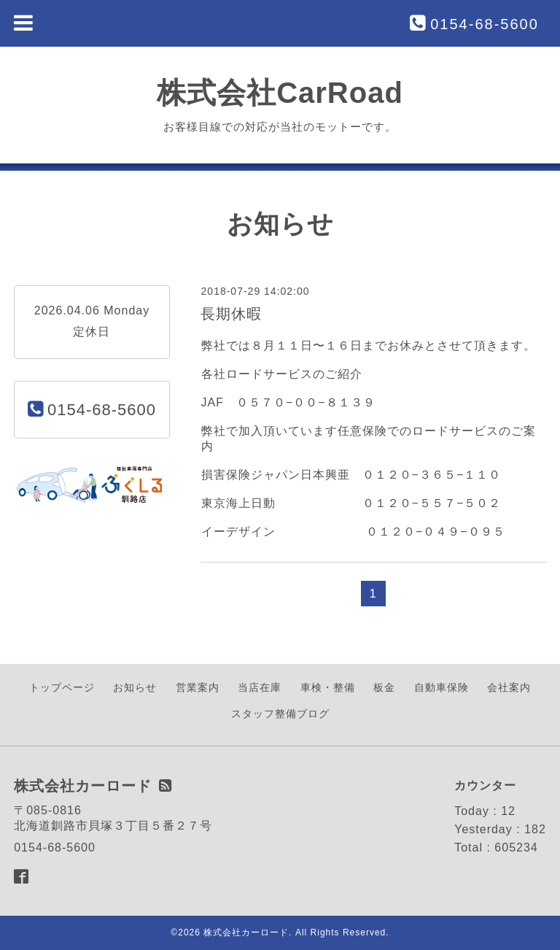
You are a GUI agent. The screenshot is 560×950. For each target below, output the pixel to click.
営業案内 (198, 687)
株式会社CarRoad (280, 93)
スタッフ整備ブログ (280, 714)
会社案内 (509, 687)
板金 (384, 687)
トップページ (62, 687)
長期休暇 (231, 314)
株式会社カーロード (246, 932)
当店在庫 (260, 687)
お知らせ (135, 687)
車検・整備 (328, 687)
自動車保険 (442, 687)
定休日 (92, 332)
